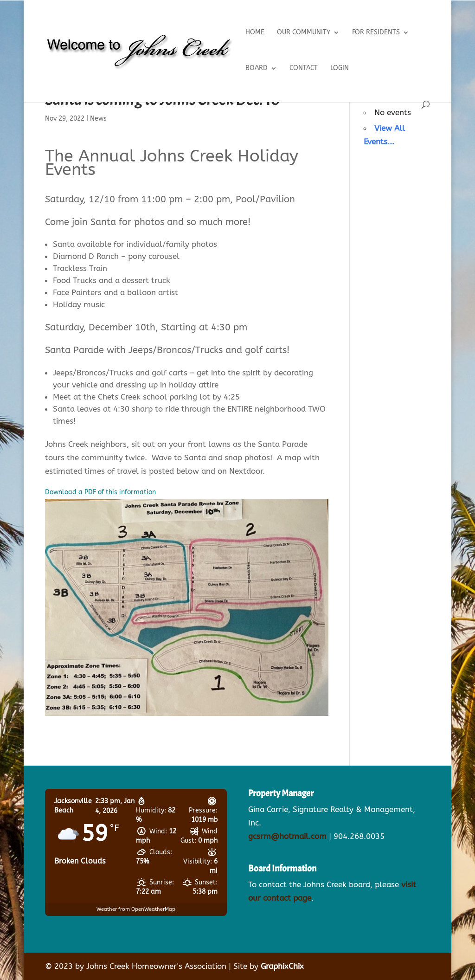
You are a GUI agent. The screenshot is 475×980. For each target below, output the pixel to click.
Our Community (304, 33)
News (98, 119)
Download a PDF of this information (100, 492)
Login (340, 68)
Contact (304, 68)
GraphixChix (282, 966)
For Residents (376, 33)
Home (255, 33)
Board (257, 68)
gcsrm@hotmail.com (287, 836)
